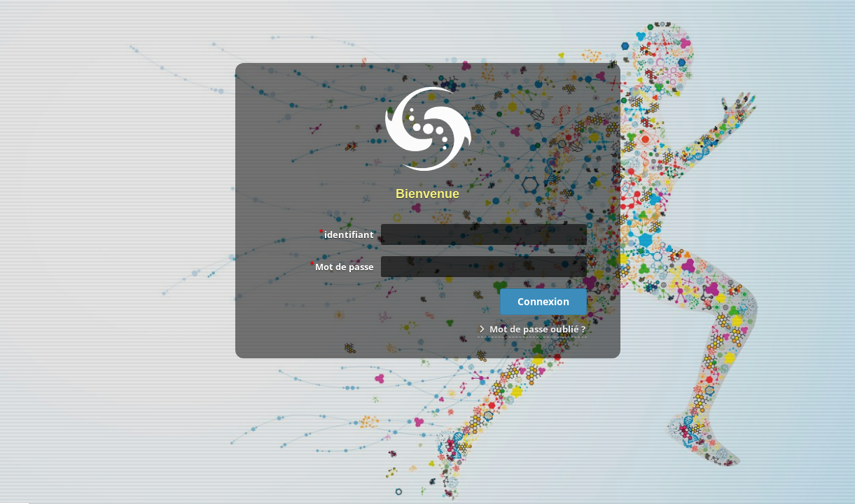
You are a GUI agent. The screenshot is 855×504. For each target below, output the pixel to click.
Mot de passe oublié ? (532, 329)
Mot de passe (342, 266)
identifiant (347, 234)
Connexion (543, 301)
